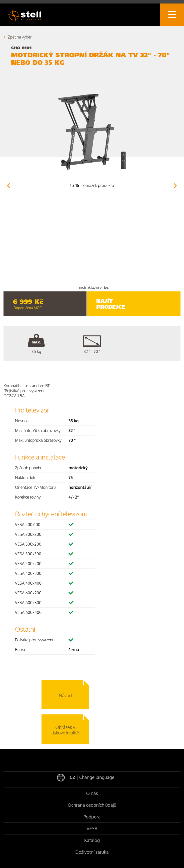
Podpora (92, 817)
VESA (92, 828)
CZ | (86, 778)
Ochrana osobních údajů (92, 805)
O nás (92, 793)
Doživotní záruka (92, 852)
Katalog (92, 840)
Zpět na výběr (20, 37)
